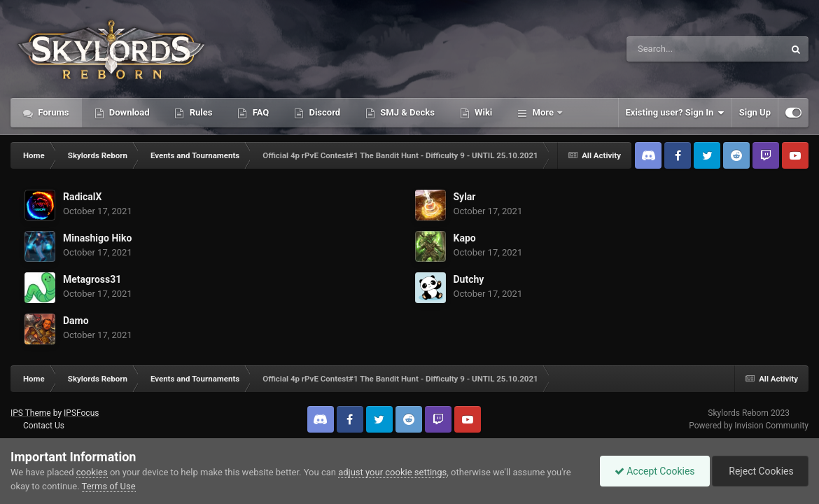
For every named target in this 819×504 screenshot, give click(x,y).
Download (128, 112)
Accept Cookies (655, 471)
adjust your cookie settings (392, 472)
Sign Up (755, 112)
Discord (323, 112)
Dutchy (469, 279)
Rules (199, 112)
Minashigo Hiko (97, 238)
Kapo (465, 238)
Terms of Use (109, 486)
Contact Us (44, 426)
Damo (76, 321)
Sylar (465, 197)
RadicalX (82, 197)
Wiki (482, 112)
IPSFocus (81, 413)
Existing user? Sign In (675, 113)
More (543, 112)
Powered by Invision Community (749, 426)
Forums (52, 112)
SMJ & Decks (406, 112)
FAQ (259, 112)
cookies (92, 472)
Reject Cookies (760, 471)
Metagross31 (92, 279)
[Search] (670, 49)
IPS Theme (31, 413)
